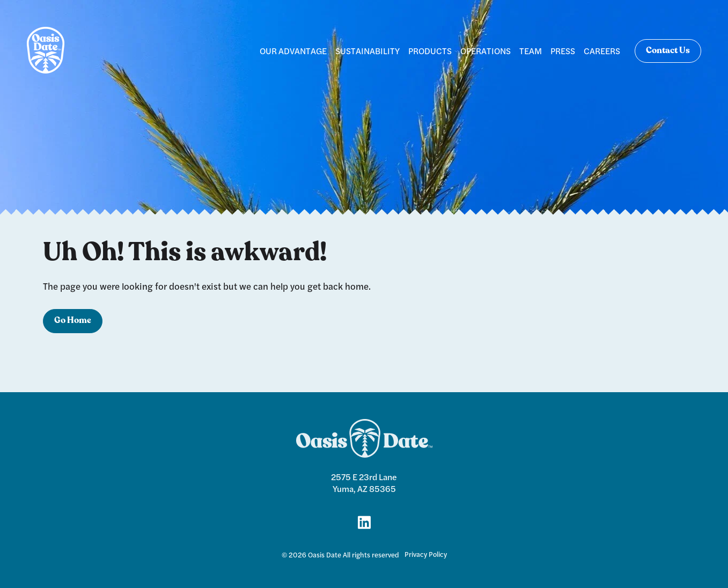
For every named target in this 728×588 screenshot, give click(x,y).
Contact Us (668, 51)
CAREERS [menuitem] (602, 51)
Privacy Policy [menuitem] (426, 554)
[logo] (46, 51)
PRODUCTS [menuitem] (430, 51)
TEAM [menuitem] (531, 51)
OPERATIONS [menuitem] (486, 51)
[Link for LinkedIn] (364, 521)
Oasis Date (325, 555)
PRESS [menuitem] (563, 51)
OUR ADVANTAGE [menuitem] (293, 51)
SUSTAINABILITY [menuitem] (367, 51)
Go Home (73, 321)
